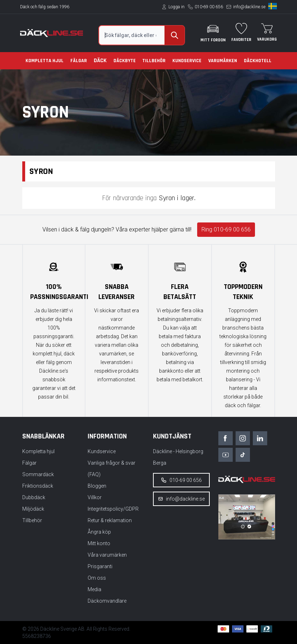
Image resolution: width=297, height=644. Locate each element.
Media (94, 589)
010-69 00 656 (209, 7)
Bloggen (97, 486)
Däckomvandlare (107, 601)
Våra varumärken (107, 555)
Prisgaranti (100, 566)
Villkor (95, 497)
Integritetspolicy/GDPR (113, 509)
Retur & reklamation (110, 520)
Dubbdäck (34, 497)
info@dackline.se (249, 7)
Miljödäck (33, 509)
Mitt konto (99, 543)
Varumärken (223, 61)
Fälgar (79, 61)
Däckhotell (258, 61)
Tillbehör (154, 61)
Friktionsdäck (38, 486)
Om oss (97, 578)
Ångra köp (99, 532)
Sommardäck (38, 474)
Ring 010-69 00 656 (226, 229)
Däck (100, 61)
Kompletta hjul (45, 61)
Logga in (177, 7)
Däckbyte (125, 61)
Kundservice (187, 61)
